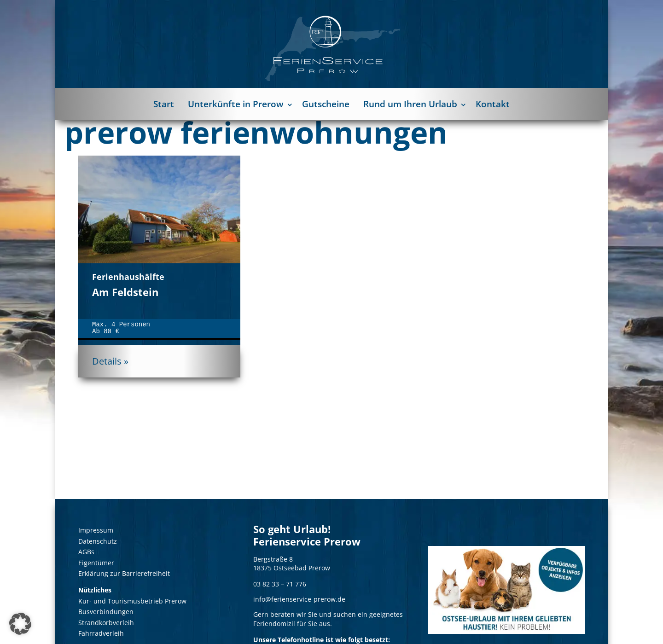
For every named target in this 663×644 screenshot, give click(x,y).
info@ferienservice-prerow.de (299, 600)
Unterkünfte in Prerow (236, 104)
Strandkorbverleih (106, 623)
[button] (20, 624)
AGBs (86, 552)
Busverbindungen (106, 612)
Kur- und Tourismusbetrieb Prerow (132, 601)
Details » (110, 361)
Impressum (96, 530)
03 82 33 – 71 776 (280, 584)
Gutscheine (326, 104)
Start (164, 104)
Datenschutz (98, 541)
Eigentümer (96, 563)
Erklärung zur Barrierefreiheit (124, 573)
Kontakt (493, 104)
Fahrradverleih (101, 633)
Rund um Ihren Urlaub (410, 104)
